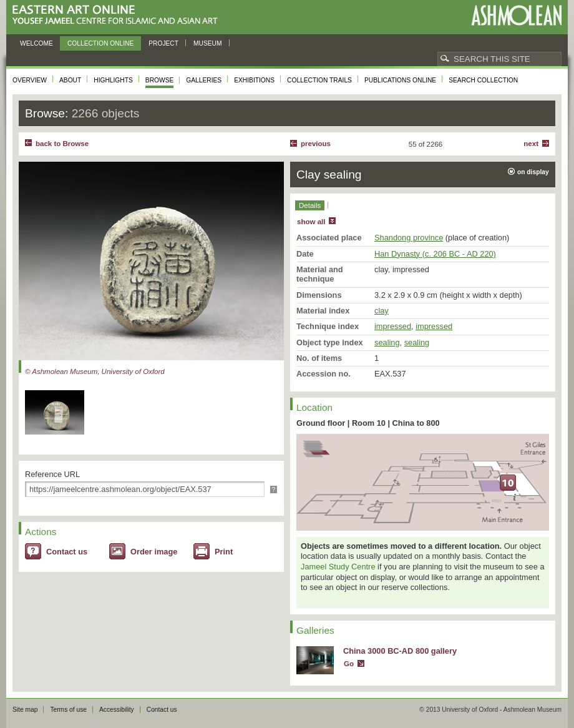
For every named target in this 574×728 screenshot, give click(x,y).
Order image (154, 552)
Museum (208, 43)
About (70, 80)
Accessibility (117, 710)
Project (163, 43)
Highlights (113, 80)
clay (382, 311)
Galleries (204, 80)
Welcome (36, 43)
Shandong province (409, 238)
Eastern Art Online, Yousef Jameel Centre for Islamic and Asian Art (118, 15)
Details (310, 205)
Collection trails (319, 80)
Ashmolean (516, 15)
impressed (393, 326)
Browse (160, 80)
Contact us (67, 552)
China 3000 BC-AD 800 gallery (400, 651)
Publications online (400, 80)
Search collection (483, 80)
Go (349, 664)
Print (224, 552)
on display (533, 172)
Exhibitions (254, 80)
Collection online (100, 43)
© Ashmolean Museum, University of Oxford (95, 371)
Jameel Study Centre (338, 567)
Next (531, 144)
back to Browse (62, 144)
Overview (30, 80)
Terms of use (68, 710)
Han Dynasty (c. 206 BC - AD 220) (435, 254)
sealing (387, 342)
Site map (25, 710)
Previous (316, 144)
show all (311, 222)
